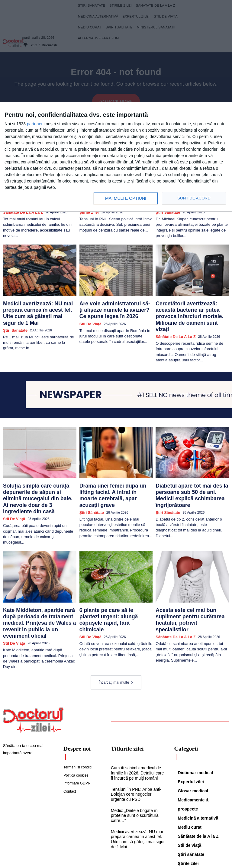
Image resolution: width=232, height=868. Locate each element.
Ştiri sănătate (14, 315)
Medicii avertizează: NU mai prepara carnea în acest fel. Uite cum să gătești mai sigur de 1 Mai (39, 304)
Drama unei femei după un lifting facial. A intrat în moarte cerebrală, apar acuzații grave (114, 474)
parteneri (35, 124)
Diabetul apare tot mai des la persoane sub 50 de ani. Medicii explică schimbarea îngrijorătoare (189, 474)
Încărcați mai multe (116, 641)
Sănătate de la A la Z (173, 321)
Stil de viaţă (89, 315)
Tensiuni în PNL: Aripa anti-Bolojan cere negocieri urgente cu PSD (137, 751)
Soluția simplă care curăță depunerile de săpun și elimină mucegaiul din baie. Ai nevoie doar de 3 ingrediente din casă (38, 476)
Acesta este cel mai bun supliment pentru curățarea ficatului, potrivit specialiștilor (190, 586)
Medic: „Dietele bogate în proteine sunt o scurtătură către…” (133, 771)
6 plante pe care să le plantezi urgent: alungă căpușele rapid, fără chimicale (115, 586)
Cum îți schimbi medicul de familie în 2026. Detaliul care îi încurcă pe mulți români (137, 730)
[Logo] (33, 679)
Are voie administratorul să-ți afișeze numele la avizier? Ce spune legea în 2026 (115, 304)
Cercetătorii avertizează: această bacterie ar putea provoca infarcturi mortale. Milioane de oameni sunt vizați (191, 306)
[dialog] (116, 157)
